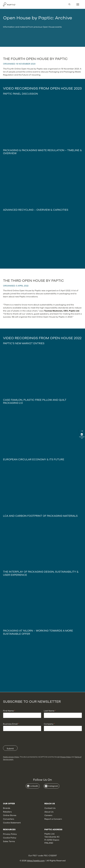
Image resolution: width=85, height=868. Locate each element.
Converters (9, 819)
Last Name (50, 711)
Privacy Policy (66, 757)
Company (49, 724)
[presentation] (22, 744)
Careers (48, 815)
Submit (10, 749)
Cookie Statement (12, 823)
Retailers (7, 812)
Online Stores (10, 815)
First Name (9, 711)
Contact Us (50, 808)
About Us (49, 812)
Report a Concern (53, 819)
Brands (7, 808)
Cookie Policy (10, 838)
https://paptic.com (36, 861)
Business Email (11, 724)
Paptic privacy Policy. (11, 757)
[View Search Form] (70, 4)
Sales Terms (9, 841)
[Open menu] (78, 4)
